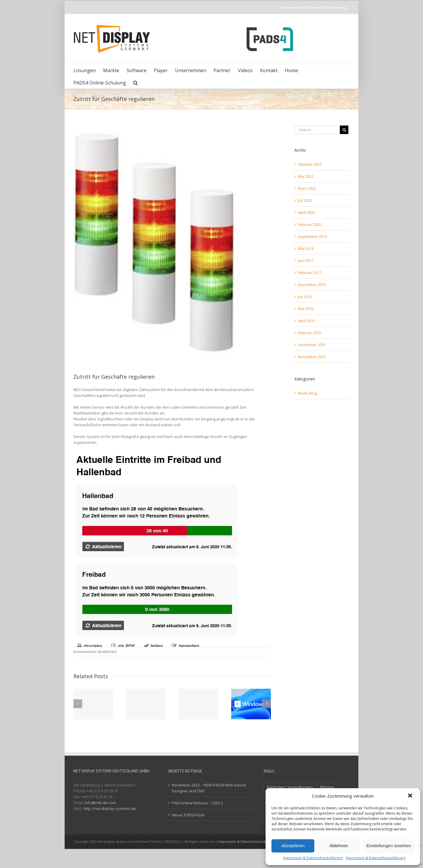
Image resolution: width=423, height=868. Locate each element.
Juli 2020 (305, 200)
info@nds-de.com (100, 803)
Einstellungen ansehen (389, 846)
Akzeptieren (293, 846)
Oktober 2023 (310, 164)
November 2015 (312, 357)
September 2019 (312, 236)
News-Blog (307, 393)
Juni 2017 (306, 260)
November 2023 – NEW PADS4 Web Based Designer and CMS (209, 788)
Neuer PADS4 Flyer (188, 815)
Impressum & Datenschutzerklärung (313, 858)
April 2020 (306, 212)
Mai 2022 (306, 176)
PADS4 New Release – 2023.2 (197, 803)
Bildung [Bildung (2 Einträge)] (327, 787)
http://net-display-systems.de (110, 808)
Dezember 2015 (312, 345)
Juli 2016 (305, 297)
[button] (411, 796)
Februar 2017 (309, 273)
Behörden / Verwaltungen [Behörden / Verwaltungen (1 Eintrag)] (290, 787)
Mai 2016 (306, 309)
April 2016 (306, 321)
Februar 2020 (309, 224)
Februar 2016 (309, 333)
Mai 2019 (306, 248)
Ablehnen (339, 846)
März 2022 (307, 188)
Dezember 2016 (312, 285)
